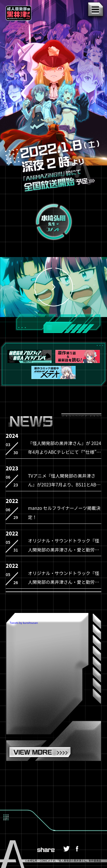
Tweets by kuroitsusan (24, 623)
